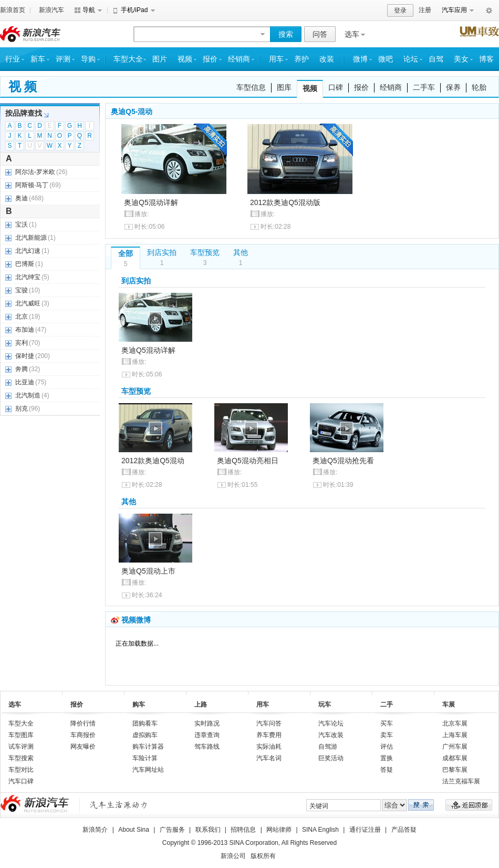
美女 (461, 59)
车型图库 (21, 735)
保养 (453, 87)
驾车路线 (207, 747)
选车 (352, 34)
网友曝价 (83, 747)
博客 (486, 59)
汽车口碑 (21, 781)
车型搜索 (21, 758)
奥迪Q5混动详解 (151, 202)
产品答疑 (404, 830)
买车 (387, 723)
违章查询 (207, 735)
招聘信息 (243, 830)
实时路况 (207, 723)
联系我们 (208, 830)
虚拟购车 (145, 735)
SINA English (320, 830)
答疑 (387, 770)
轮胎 (479, 87)
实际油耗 (269, 747)
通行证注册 (365, 830)
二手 (387, 704)
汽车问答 (269, 723)
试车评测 (21, 747)
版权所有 (263, 856)
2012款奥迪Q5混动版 (285, 202)
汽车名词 (269, 758)
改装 (327, 59)
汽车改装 (331, 735)
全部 (126, 253)
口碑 (336, 87)
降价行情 (83, 723)
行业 (13, 59)
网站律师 (279, 830)
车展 (449, 704)
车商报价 (83, 735)
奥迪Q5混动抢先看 (343, 461)
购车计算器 (148, 747)
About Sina (134, 830)
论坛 (411, 59)
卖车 (387, 735)
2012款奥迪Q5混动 (153, 461)
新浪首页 (13, 10)
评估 (387, 747)
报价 (210, 59)
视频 (185, 59)
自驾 (436, 59)
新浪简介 (95, 830)
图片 (160, 59)
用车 (276, 59)
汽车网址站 (148, 770)
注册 (425, 10)
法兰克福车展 (461, 781)
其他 (241, 252)
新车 (38, 59)
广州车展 (455, 747)
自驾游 (328, 747)
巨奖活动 (331, 758)
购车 (139, 704)
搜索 (286, 34)
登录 (400, 11)
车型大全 (128, 59)
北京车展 (455, 723)
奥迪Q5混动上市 (148, 571)
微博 (360, 59)
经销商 (239, 59)
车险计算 (145, 758)
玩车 (325, 704)
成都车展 (455, 758)
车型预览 (205, 252)
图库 (284, 87)
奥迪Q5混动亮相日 (248, 461)
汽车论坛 (331, 723)
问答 (320, 34)
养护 (302, 59)
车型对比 (21, 770)
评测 (63, 59)
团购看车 (145, 723)
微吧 (386, 59)
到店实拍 (162, 252)
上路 (201, 704)
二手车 (424, 87)
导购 (88, 59)
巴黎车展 (455, 770)
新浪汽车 (51, 10)
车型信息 (251, 87)
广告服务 (172, 830)
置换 (387, 758)
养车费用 (269, 735)
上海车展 (455, 735)
